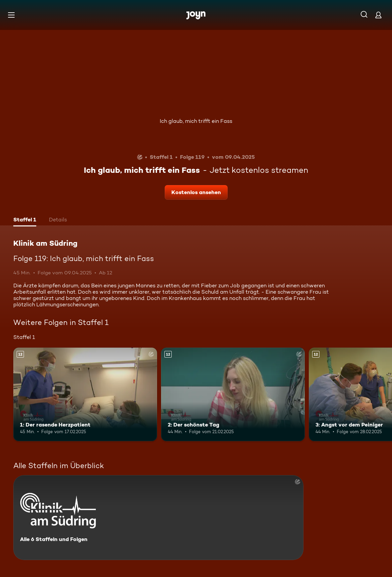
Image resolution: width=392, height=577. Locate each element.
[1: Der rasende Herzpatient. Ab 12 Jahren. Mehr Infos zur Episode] (85, 394)
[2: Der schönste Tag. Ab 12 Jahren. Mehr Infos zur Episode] (233, 394)
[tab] (25, 220)
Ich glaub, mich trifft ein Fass (196, 121)
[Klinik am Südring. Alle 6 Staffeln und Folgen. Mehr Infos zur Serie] (158, 518)
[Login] (378, 15)
